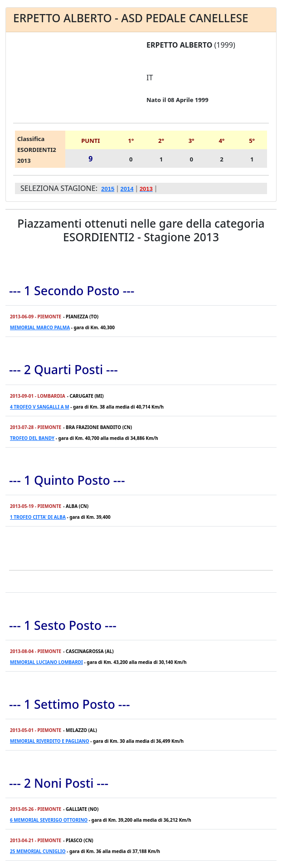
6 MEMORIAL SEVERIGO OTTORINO (49, 820)
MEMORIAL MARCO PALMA (40, 327)
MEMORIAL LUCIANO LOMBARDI (46, 662)
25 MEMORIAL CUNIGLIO (38, 851)
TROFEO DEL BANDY (32, 438)
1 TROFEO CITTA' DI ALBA (38, 517)
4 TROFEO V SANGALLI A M (40, 407)
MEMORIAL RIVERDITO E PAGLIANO (50, 741)
